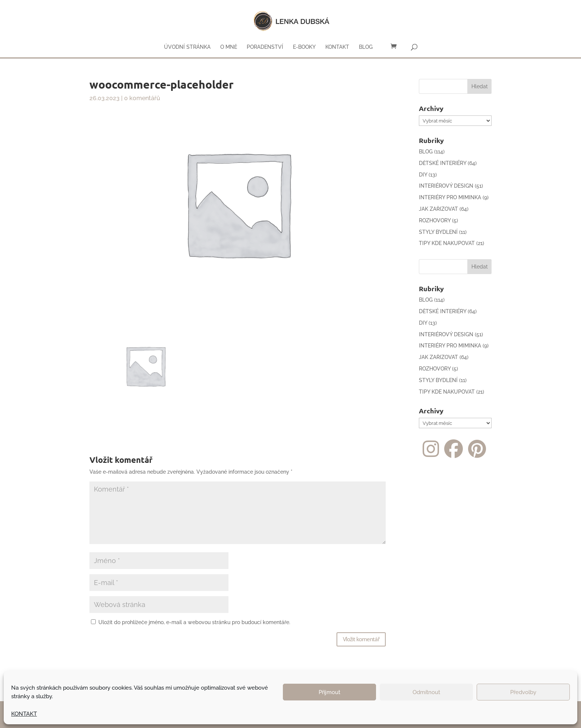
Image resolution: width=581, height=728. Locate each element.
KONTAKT (24, 714)
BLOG (366, 47)
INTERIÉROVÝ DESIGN (446, 186)
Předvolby (523, 692)
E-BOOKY (304, 47)
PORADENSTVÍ (265, 47)
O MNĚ (229, 47)
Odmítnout (426, 692)
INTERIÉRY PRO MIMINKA (450, 197)
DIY (423, 175)
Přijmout (329, 692)
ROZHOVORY (435, 220)
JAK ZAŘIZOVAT (438, 209)
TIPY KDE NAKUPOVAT (447, 243)
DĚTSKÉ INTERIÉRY (443, 163)
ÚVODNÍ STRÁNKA (187, 47)
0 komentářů (142, 98)
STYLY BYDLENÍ (438, 232)
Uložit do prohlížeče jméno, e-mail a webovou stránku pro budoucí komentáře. (194, 622)
